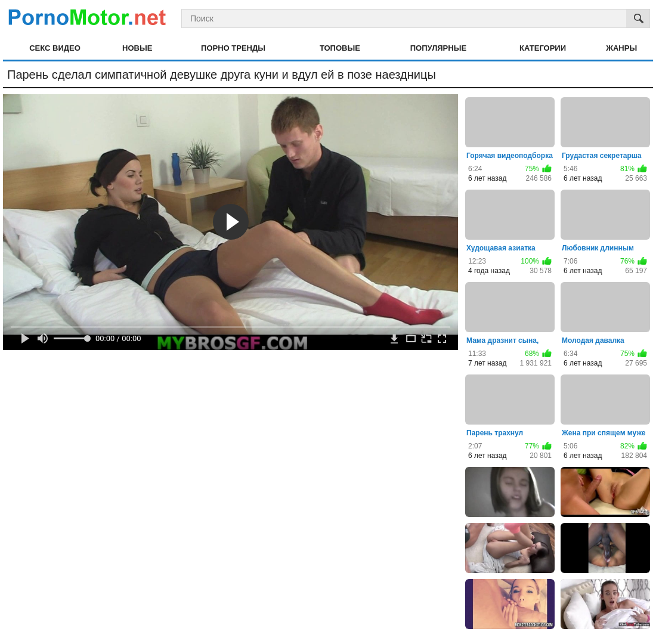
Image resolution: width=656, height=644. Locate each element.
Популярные (438, 48)
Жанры (621, 48)
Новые (137, 48)
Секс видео (55, 48)
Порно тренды (233, 48)
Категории (543, 48)
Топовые (340, 48)
